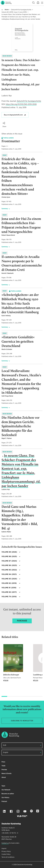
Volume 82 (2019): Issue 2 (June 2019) (14, 12)
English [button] (6, 752)
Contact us (5, 843)
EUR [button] (5, 745)
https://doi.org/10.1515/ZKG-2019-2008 (21, 104)
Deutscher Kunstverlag (25, 865)
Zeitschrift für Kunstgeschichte (21, 10)
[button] (4, 123)
